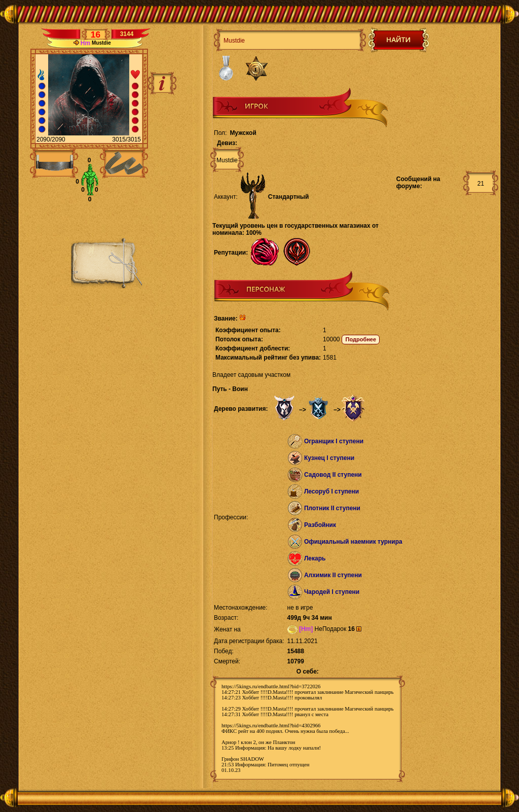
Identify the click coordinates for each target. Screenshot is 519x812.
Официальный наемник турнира (353, 542)
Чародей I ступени (332, 592)
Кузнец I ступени (329, 458)
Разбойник (320, 525)
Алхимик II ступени (333, 575)
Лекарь (315, 558)
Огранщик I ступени (334, 441)
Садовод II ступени (333, 475)
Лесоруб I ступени (331, 491)
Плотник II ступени (332, 508)
